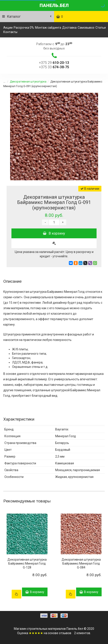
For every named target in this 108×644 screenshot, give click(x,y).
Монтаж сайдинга (48, 28)
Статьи (101, 28)
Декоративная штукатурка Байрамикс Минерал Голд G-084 (81, 563)
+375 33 (54, 67)
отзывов (65, 633)
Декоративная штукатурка (26, 82)
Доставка (69, 28)
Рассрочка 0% (24, 28)
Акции (8, 28)
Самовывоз (86, 28)
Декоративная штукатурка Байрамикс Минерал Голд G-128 (27, 563)
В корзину (54, 233)
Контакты (10, 32)
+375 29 (54, 63)
